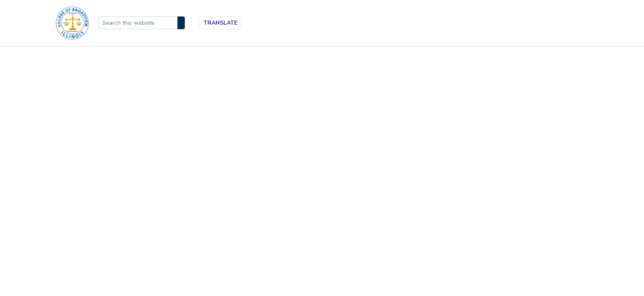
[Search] (181, 23)
